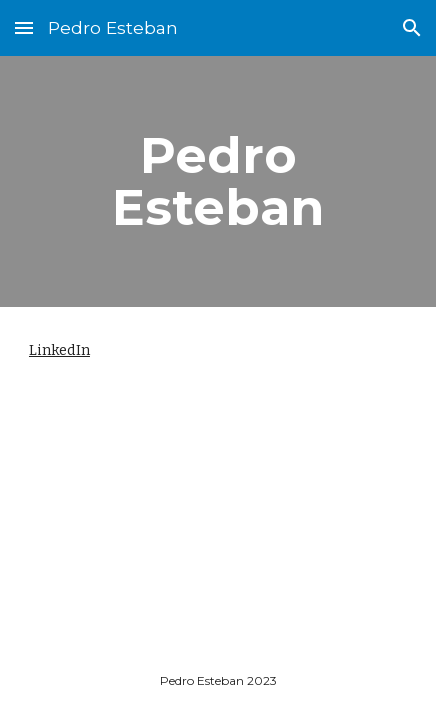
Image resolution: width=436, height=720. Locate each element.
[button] (24, 27)
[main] (218, 181)
